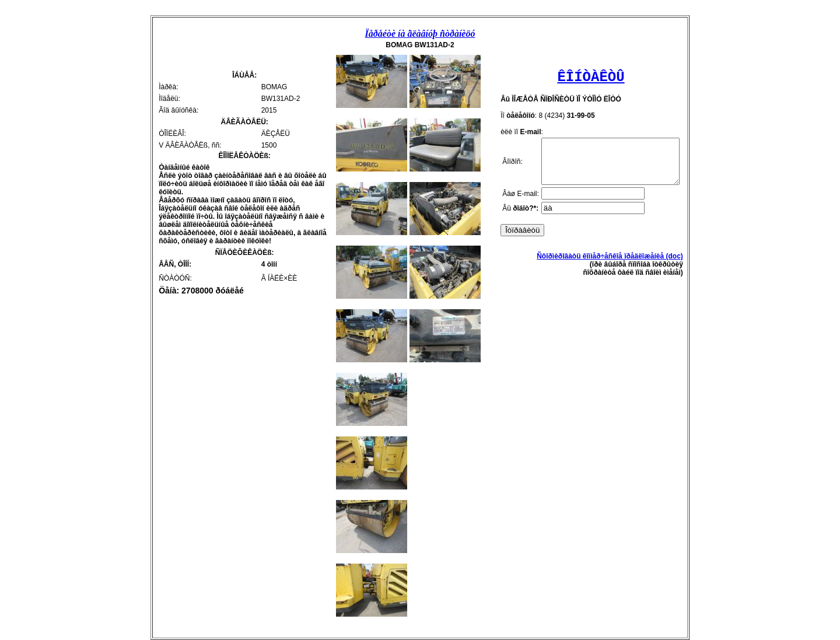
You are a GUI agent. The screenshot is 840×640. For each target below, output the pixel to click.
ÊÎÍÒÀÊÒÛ (591, 77)
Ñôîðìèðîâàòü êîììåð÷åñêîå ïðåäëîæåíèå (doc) (618, 265)
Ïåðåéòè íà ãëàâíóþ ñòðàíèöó (420, 34)
